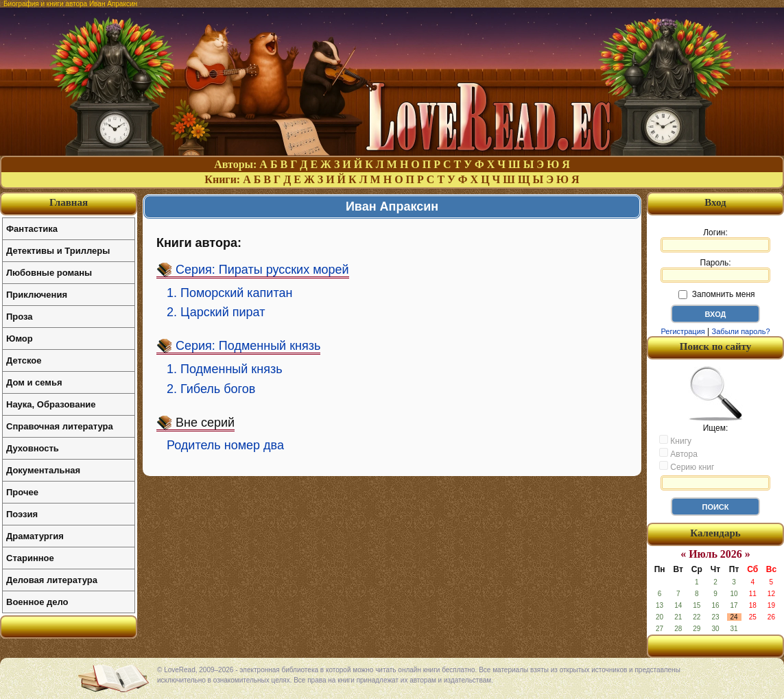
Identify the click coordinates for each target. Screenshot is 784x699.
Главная (69, 202)
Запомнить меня (716, 294)
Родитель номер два (225, 445)
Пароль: (715, 270)
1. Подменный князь (225, 369)
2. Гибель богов (211, 389)
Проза (20, 317)
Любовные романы (49, 273)
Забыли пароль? (741, 331)
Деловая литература (52, 580)
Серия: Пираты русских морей (262, 270)
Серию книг (687, 466)
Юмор (20, 339)
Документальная (43, 470)
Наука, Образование (51, 404)
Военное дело (37, 602)
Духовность (33, 448)
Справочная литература (60, 426)
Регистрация (682, 331)
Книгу (675, 440)
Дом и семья (34, 382)
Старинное (30, 558)
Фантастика (32, 229)
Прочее (22, 492)
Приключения (37, 295)
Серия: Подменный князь (248, 346)
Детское (24, 360)
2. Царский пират (216, 312)
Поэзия (22, 514)
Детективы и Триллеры (58, 251)
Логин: (715, 240)
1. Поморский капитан (229, 293)
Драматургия (35, 536)
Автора (678, 453)
